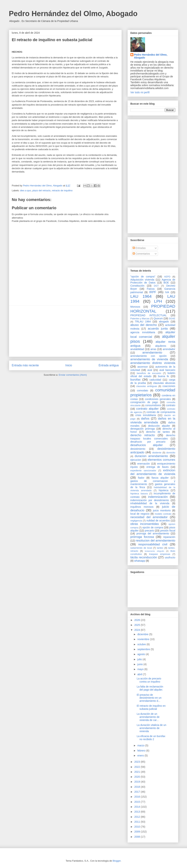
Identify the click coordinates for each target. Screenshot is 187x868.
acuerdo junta (158, 329)
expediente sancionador (143, 471)
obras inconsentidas (145, 524)
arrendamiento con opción (149, 356)
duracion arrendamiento (151, 456)
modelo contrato (163, 514)
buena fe (163, 376)
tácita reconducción (144, 557)
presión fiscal (168, 531)
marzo (141, 745)
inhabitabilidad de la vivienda (150, 503)
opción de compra (153, 527)
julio (140, 659)
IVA (167, 292)
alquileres (161, 346)
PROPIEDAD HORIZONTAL (153, 309)
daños (145, 419)
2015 (137, 802)
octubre (142, 644)
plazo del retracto (41, 190)
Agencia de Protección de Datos (153, 281)
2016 (137, 797)
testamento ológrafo (155, 551)
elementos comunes (161, 460)
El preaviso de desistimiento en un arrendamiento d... (149, 698)
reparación (169, 537)
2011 (137, 822)
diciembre (143, 634)
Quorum (158, 318)
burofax (136, 380)
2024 (137, 630)
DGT (156, 286)
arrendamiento (152, 353)
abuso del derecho (144, 325)
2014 (137, 807)
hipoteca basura (139, 494)
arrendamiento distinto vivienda (153, 363)
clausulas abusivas (164, 383)
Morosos (135, 307)
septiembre (144, 649)
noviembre (144, 639)
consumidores (153, 405)
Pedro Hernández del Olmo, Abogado (73, 14)
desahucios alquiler (147, 445)
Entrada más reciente (25, 365)
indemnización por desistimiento (150, 500)
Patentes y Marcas (140, 319)
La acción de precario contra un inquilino (149, 680)
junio (140, 664)
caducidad (155, 380)
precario (150, 531)
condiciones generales (158, 399)
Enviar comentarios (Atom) (73, 375)
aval (150, 370)
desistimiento (138, 449)
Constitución (137, 286)
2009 (137, 832)
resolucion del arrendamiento (156, 541)
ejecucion (136, 460)
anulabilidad (137, 349)
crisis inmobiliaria (146, 415)
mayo (141, 669)
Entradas (139, 248)
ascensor (143, 367)
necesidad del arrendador (149, 517)
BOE (166, 283)
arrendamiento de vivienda (149, 359)
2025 (137, 625)
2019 (137, 782)
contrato (171, 405)
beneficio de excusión (149, 373)
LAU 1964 (141, 296)
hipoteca (164, 490)
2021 (137, 772)
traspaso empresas (160, 554)
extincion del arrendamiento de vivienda (153, 472)
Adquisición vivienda (142, 280)
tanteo (160, 548)
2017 (137, 792)
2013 (137, 812)
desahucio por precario (148, 442)
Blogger (117, 861)
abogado (164, 322)
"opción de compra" (143, 277)
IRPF (153, 292)
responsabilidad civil (153, 544)
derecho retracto (143, 435)
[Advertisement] (65, 331)
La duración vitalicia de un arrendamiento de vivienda (151, 728)
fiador (141, 478)
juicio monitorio (162, 510)
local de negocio (140, 514)
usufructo (170, 557)
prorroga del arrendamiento (153, 533)
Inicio (69, 365)
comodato (142, 390)
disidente (157, 453)
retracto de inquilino (62, 190)
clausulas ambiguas (147, 386)
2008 (137, 837)
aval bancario (167, 370)
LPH (158, 301)
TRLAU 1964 (143, 322)
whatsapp (140, 561)
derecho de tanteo (158, 432)
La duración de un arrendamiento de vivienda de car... (148, 717)
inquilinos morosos (142, 507)
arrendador (169, 349)
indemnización (158, 497)
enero (141, 756)
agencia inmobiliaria (143, 332)
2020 (137, 777)
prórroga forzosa (142, 537)
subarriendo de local (141, 548)
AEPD (167, 277)
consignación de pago (144, 402)
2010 (137, 827)
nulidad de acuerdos (158, 521)
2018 (137, 787)
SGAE (172, 319)
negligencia (136, 521)
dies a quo (26, 190)
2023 (137, 762)
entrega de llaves (158, 467)
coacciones (169, 386)
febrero (142, 751)
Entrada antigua (109, 365)
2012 (137, 817)
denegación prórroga (143, 429)
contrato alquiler (148, 409)
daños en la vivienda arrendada (153, 420)
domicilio (171, 453)
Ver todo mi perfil (140, 92)
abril (140, 674)
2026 (137, 620)
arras (153, 349)
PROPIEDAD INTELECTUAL (149, 315)
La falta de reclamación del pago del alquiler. (150, 688)
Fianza (151, 289)
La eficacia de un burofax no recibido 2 (151, 738)
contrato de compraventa (161, 412)
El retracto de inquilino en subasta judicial (151, 707)
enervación (144, 464)
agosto (142, 654)
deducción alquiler (159, 426)
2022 (137, 767)
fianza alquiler (160, 478)
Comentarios (141, 254)
